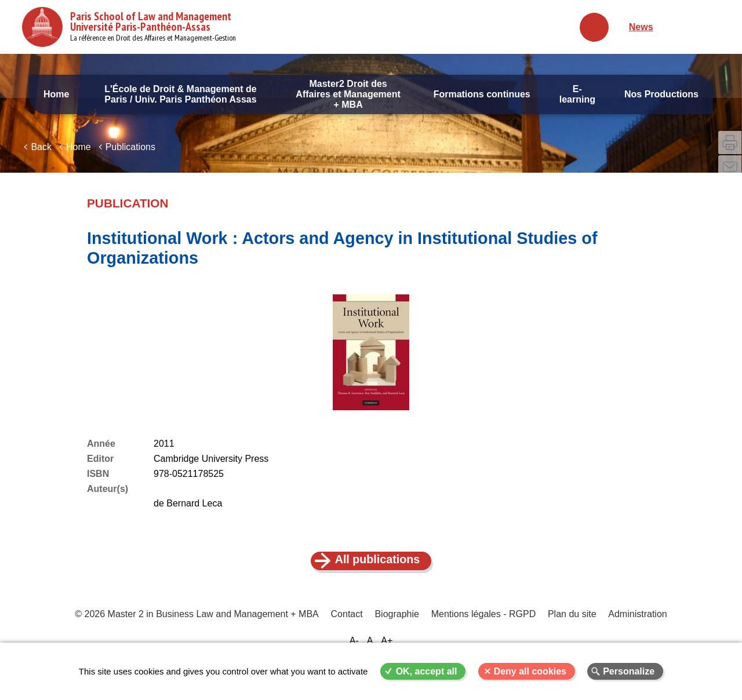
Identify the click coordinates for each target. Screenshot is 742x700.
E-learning (577, 94)
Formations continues (482, 94)
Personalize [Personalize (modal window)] (629, 671)
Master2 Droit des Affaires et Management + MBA (348, 94)
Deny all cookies (530, 671)
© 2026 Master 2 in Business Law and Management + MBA (198, 623)
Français (681, 27)
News (641, 27)
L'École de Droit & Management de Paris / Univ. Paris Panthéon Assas (181, 94)
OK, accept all (427, 671)
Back (41, 155)
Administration (636, 623)
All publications (378, 568)
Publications (130, 155)
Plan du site (572, 623)
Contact (348, 623)
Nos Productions (661, 94)
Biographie (397, 623)
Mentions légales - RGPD (483, 623)
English (707, 27)
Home (56, 94)
